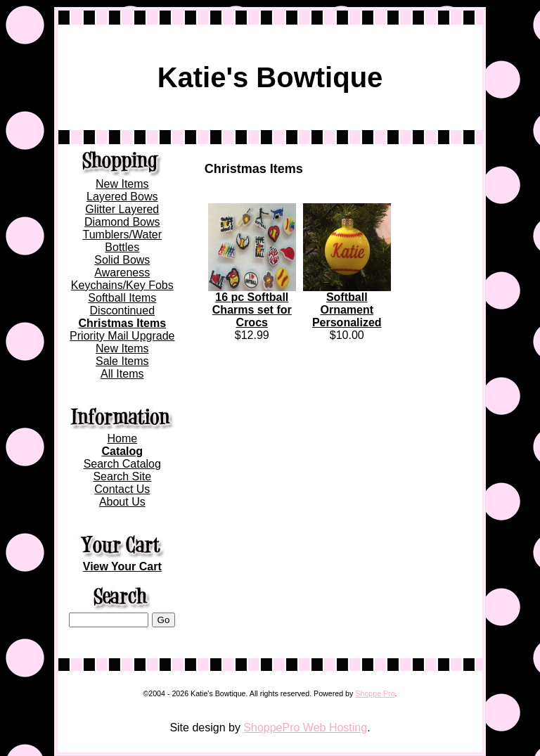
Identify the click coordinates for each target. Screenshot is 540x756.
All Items (122, 374)
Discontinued (123, 310)
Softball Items (122, 298)
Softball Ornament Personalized (347, 310)
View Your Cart (122, 566)
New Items (122, 184)
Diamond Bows (122, 222)
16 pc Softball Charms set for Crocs (252, 310)
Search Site (122, 476)
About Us (122, 502)
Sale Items (122, 361)
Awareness (122, 273)
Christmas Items (123, 323)
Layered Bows (122, 197)
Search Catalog (122, 464)
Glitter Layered (122, 209)
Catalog (122, 451)
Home (122, 438)
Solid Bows (122, 260)
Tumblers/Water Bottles (122, 241)
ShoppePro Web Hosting (305, 728)
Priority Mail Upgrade (122, 336)
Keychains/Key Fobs (122, 285)
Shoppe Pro (375, 693)
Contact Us (122, 489)
